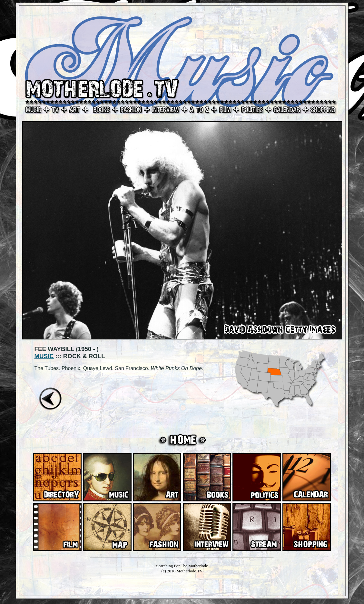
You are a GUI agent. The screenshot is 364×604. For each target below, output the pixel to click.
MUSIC (44, 356)
